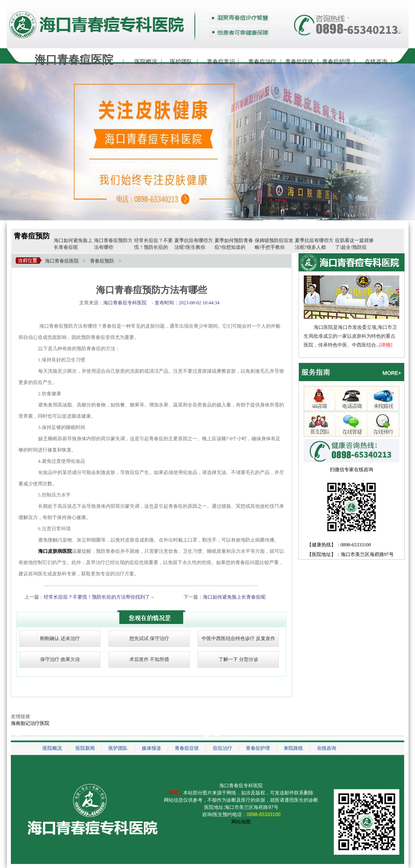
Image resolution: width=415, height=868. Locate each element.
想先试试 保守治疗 (149, 638)
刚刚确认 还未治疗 (60, 638)
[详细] (386, 345)
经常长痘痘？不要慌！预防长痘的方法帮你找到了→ (99, 597)
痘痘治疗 (223, 748)
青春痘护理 (336, 62)
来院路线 (293, 748)
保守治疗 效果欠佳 (60, 659)
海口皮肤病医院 (55, 551)
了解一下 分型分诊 (238, 659)
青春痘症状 (299, 62)
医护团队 (181, 62)
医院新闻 (85, 748)
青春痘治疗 (262, 62)
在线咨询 (376, 62)
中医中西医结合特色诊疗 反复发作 (238, 638)
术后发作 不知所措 (149, 659)
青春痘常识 (221, 62)
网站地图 (241, 822)
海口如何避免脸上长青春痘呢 (234, 597)
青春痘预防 (32, 236)
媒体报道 (151, 748)
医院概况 (146, 62)
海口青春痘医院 (62, 261)
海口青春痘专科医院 (241, 786)
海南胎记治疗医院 (30, 723)
